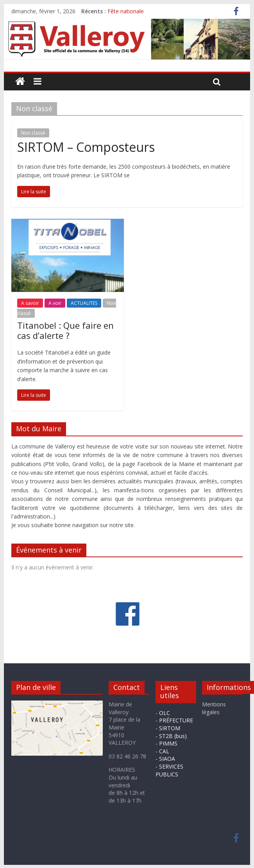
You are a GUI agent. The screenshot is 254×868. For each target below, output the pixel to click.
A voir (55, 303)
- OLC (163, 713)
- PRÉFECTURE (174, 720)
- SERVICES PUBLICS (169, 770)
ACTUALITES (84, 303)
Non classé (33, 133)
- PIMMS (166, 743)
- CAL (162, 751)
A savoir (30, 303)
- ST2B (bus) (171, 736)
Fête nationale (126, 11)
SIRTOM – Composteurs (86, 147)
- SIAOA (165, 759)
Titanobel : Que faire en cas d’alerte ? (65, 330)
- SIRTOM (168, 728)
